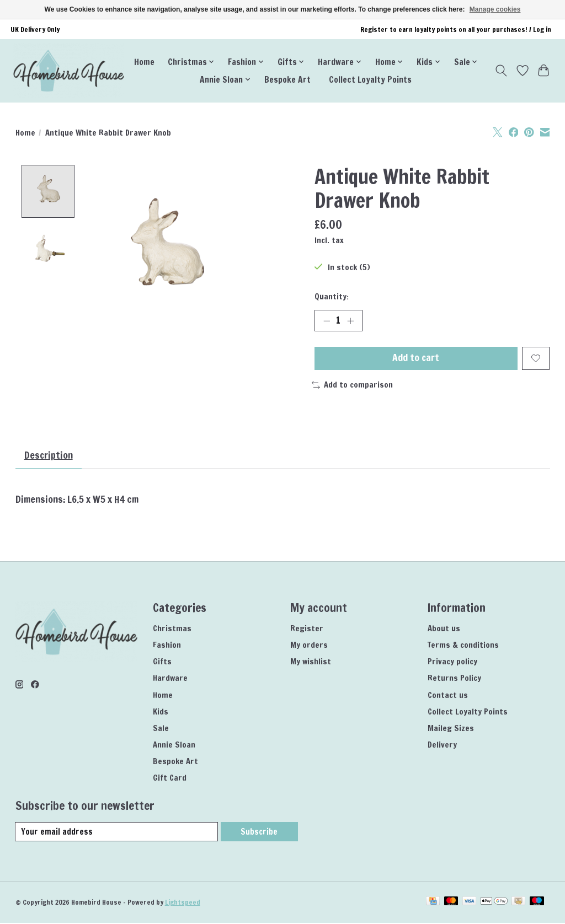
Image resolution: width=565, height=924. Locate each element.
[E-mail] (117, 833)
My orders (309, 646)
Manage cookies (495, 9)
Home (144, 62)
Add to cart (416, 359)
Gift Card (170, 779)
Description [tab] (49, 456)
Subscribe (259, 833)
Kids (161, 713)
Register (307, 629)
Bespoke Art (287, 79)
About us (444, 629)
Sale (161, 729)
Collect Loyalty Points (370, 79)
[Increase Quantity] (350, 321)
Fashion (167, 646)
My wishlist (311, 662)
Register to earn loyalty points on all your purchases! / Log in (456, 29)
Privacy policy (452, 662)
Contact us (448, 696)
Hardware (170, 679)
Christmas (172, 629)
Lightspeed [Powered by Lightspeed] (183, 903)
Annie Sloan (174, 746)
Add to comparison (352, 386)
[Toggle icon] (501, 71)
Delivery (442, 746)
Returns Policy (454, 679)
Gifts (162, 662)
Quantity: (332, 296)
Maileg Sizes (451, 729)
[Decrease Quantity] (327, 321)
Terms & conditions (463, 646)
